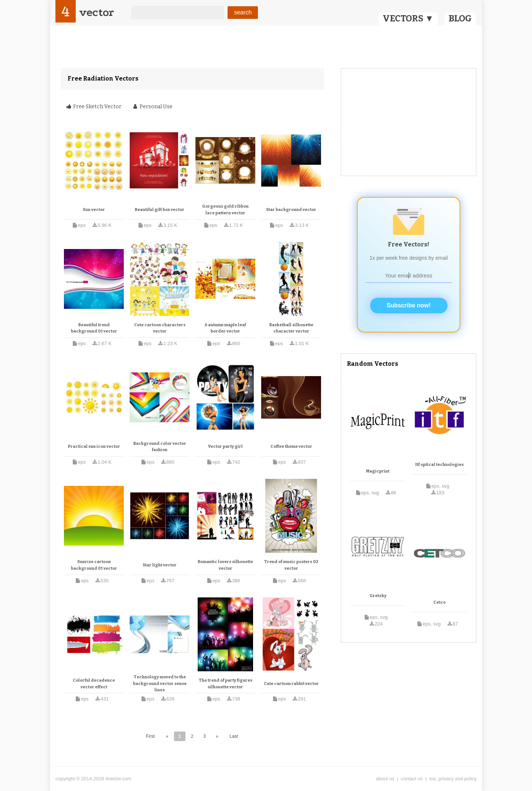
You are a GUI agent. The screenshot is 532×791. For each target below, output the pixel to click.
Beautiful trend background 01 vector (94, 328)
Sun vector (94, 210)
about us (385, 779)
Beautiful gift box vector (160, 210)
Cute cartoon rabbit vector (291, 684)
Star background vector (291, 210)
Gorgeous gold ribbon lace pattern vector (225, 210)
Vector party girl (225, 446)
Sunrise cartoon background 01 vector (94, 565)
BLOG (460, 18)
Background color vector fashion (160, 447)
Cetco (439, 602)
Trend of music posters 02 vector (291, 565)
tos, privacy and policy (453, 779)
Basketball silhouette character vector (291, 328)
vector (96, 12)
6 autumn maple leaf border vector (225, 328)
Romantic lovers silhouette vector (225, 565)
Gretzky (378, 596)
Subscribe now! (409, 305)
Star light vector (160, 565)
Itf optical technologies (439, 465)
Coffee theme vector (291, 446)
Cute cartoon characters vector (160, 328)
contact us (412, 779)
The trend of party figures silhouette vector (226, 684)
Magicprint (378, 471)
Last (234, 736)
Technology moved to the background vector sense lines (160, 683)
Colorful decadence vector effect (94, 684)
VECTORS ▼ (408, 18)
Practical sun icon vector (94, 446)
